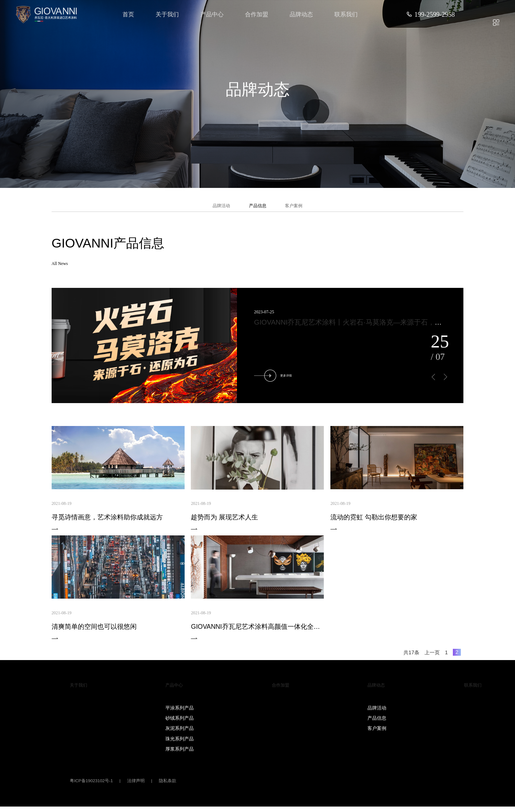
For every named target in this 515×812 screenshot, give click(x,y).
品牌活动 (213, 208)
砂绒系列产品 (180, 723)
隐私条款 (168, 786)
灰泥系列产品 (180, 734)
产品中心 (212, 14)
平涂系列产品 (180, 713)
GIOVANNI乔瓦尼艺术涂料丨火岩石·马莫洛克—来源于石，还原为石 (358, 328)
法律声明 (136, 786)
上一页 (432, 658)
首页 (128, 14)
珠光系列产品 (180, 744)
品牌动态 (301, 14)
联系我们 (346, 14)
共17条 (411, 658)
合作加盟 (257, 14)
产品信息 (258, 208)
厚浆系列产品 (180, 754)
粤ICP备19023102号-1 (91, 786)
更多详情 (276, 381)
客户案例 (302, 208)
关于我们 (167, 14)
